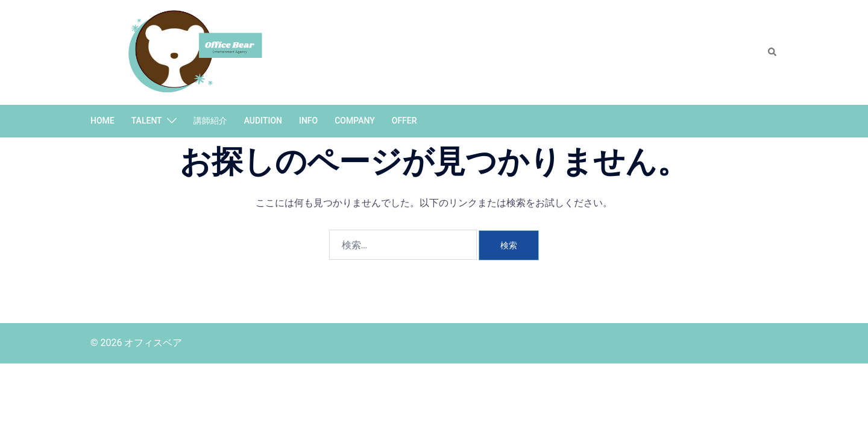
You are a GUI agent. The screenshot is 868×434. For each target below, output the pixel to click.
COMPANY (355, 121)
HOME (102, 121)
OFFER (404, 121)
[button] (773, 52)
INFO (308, 121)
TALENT (147, 121)
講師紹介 (210, 121)
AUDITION (263, 121)
